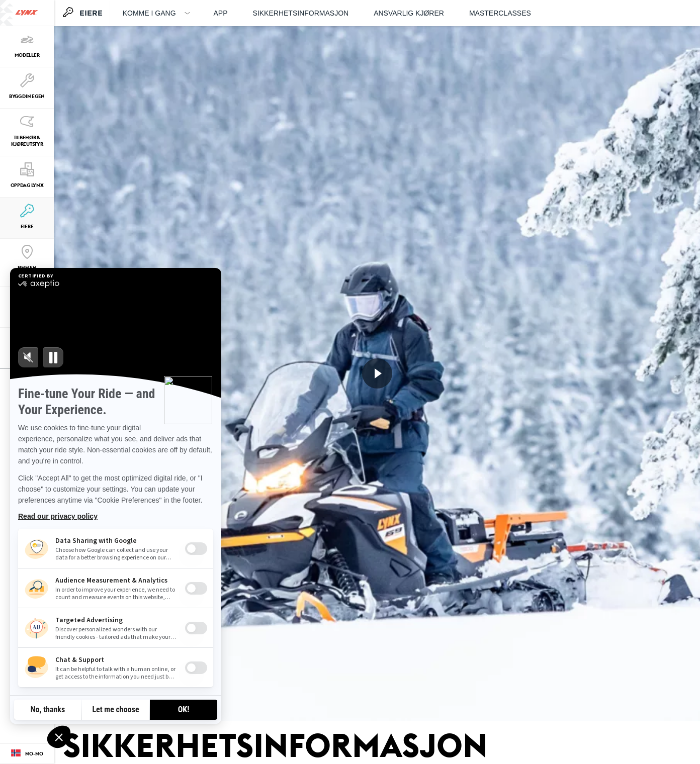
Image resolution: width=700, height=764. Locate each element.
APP (221, 13)
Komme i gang (149, 13)
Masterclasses (500, 13)
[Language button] (27, 754)
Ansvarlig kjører (409, 13)
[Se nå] (377, 373)
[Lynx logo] (27, 13)
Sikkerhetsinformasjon (301, 13)
